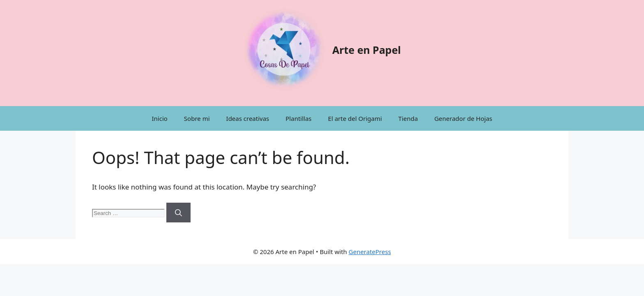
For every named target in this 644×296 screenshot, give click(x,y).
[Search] (178, 213)
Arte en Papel (367, 50)
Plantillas (298, 118)
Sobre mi (197, 118)
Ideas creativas (248, 118)
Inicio (159, 118)
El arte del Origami (355, 118)
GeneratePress (370, 252)
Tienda (408, 118)
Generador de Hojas (463, 118)
